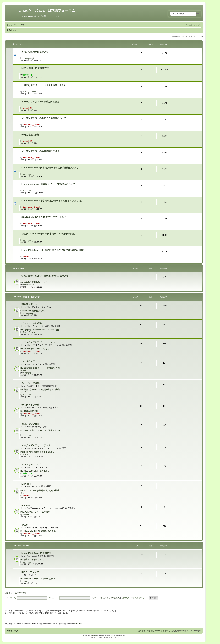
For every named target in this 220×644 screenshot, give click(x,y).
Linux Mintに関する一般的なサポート (28, 297)
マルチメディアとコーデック (36, 445)
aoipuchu (27, 174)
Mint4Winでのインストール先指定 (35, 512)
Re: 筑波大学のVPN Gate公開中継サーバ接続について (41, 391)
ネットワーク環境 (30, 383)
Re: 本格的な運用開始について (34, 282)
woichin (26, 515)
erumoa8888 (28, 58)
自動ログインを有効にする (134, 598)
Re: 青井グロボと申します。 (33, 560)
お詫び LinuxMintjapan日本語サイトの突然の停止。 (49, 234)
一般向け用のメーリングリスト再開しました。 (45, 85)
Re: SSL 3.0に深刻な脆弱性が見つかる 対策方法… (40, 492)
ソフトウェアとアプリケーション (38, 342)
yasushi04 (28, 108)
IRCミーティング (30, 572)
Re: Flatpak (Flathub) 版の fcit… (35, 471)
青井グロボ (28, 75)
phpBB (95, 635)
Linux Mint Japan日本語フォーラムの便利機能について (50, 168)
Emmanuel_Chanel (31, 125)
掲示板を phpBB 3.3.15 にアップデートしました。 (47, 217)
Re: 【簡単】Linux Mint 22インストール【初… (41, 330)
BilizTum (78, 624)
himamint (27, 373)
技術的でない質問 (30, 424)
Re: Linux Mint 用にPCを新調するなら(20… (39, 531)
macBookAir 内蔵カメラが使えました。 (38, 452)
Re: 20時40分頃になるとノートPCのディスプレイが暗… (41, 369)
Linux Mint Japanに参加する (36, 553)
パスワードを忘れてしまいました (106, 598)
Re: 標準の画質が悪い (30, 411)
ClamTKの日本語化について (33, 311)
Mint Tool (26, 484)
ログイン (9, 593)
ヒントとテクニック (32, 464)
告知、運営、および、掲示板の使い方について (45, 276)
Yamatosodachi (29, 313)
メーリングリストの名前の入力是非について (44, 118)
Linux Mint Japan (21, 546)
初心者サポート (29, 304)
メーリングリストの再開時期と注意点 (40, 102)
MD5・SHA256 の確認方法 (35, 68)
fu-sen (26, 581)
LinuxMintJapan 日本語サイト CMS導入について (48, 184)
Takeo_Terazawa (30, 92)
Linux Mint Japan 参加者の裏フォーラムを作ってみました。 (52, 201)
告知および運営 (19, 269)
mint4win (26, 505)
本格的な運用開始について (35, 52)
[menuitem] (23, 25)
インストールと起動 (32, 323)
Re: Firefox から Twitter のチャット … (37, 349)
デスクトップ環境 (30, 405)
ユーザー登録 (21, 593)
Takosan (27, 454)
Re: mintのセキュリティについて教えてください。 (40, 431)
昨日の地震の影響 (30, 135)
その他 (25, 525)
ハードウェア (28, 361)
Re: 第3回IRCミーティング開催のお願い (38, 579)
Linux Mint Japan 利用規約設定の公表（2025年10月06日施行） (54, 250)
